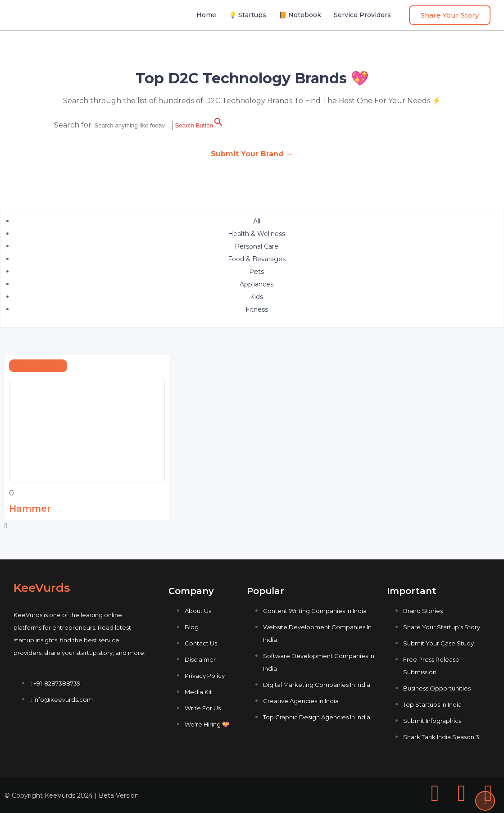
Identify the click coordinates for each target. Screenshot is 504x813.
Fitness (23, 366)
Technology (48, 366)
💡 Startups (247, 15)
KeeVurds (42, 588)
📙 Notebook (300, 15)
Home (206, 15)
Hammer (30, 509)
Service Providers (362, 15)
